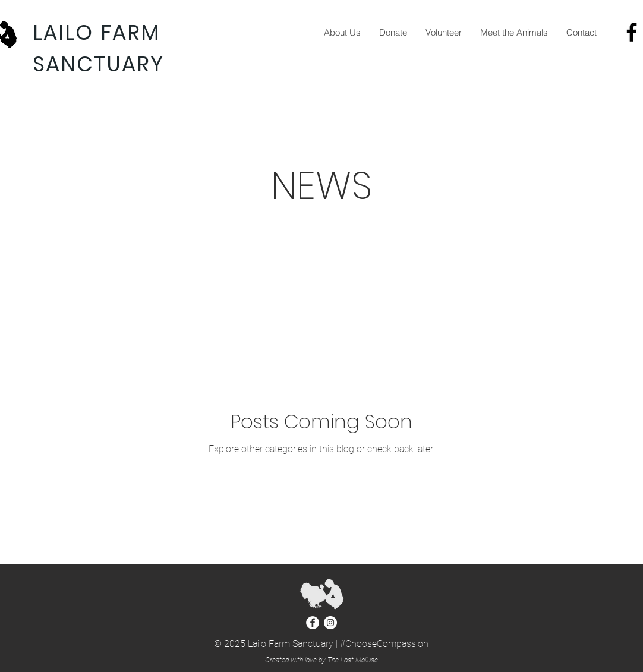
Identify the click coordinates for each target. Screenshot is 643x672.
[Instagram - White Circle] (330, 623)
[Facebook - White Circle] (313, 623)
